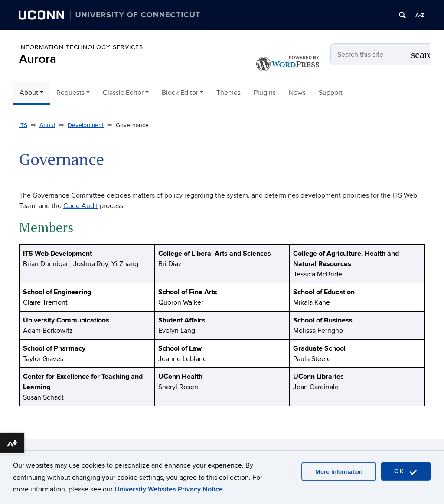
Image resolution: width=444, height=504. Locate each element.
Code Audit (81, 206)
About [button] (29, 93)
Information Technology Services (81, 47)
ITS (23, 125)
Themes (229, 93)
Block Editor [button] (180, 93)
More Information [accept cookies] (339, 472)
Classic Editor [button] (123, 93)
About (47, 125)
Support (331, 93)
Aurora (38, 59)
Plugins (265, 93)
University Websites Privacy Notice (169, 489)
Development (86, 125)
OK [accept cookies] (406, 472)
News (297, 93)
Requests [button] (70, 93)
